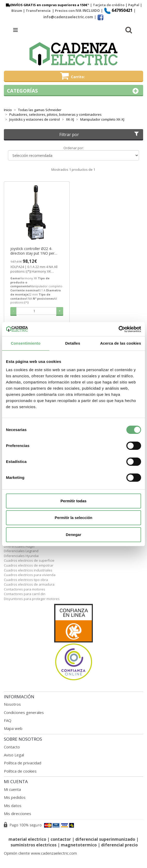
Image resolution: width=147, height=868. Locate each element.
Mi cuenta (12, 789)
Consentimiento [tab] (26, 343)
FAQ (8, 720)
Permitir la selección (73, 518)
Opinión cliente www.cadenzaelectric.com (40, 853)
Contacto (12, 747)
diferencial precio (119, 845)
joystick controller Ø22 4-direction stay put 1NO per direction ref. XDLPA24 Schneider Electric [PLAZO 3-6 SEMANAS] (35, 251)
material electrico (27, 839)
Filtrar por (100, 135)
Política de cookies (20, 771)
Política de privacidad (23, 763)
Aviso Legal (14, 755)
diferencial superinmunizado (105, 839)
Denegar (73, 535)
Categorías (73, 91)
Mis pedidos (15, 797)
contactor (61, 839)
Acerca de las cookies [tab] (121, 343)
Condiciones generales (24, 712)
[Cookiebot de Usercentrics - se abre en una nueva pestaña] (119, 329)
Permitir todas (74, 501)
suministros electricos (34, 845)
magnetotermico (79, 845)
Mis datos (13, 806)
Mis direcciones (18, 813)
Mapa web (13, 728)
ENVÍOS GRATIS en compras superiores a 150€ (46, 5)
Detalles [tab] (73, 343)
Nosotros (12, 704)
